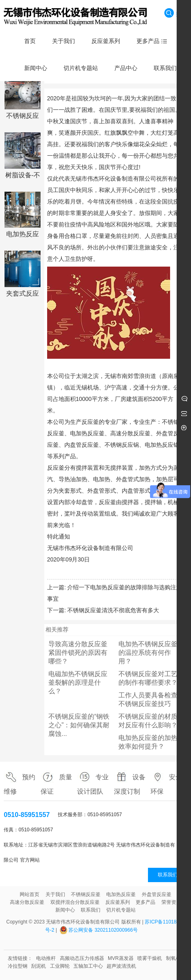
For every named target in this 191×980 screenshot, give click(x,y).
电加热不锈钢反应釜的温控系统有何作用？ (148, 653)
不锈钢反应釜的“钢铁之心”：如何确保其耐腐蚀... (79, 725)
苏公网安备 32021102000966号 (103, 930)
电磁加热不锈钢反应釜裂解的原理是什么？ (78, 682)
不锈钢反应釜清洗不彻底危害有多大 (113, 610)
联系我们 (168, 875)
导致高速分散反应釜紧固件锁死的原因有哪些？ (78, 653)
